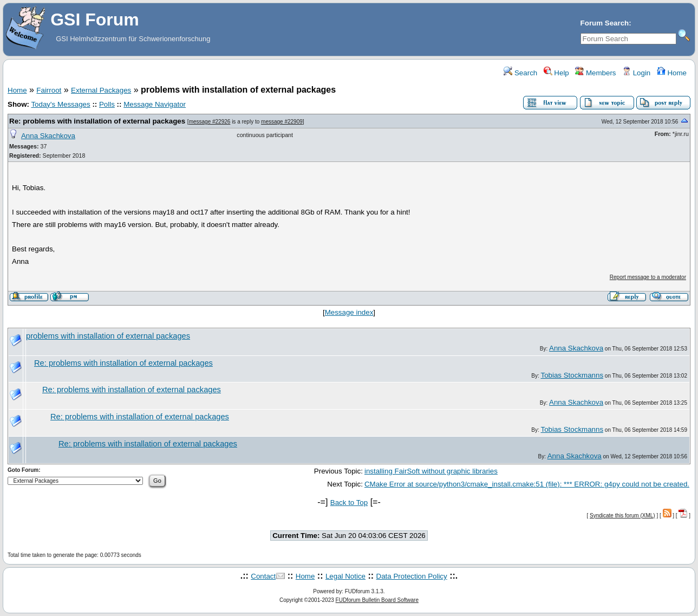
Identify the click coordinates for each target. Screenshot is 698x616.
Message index (349, 312)
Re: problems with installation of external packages (97, 121)
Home (672, 73)
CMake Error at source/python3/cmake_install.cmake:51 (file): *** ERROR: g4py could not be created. (527, 484)
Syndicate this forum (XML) (622, 516)
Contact (263, 576)
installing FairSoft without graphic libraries (431, 471)
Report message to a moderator (648, 277)
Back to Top (349, 502)
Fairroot (49, 90)
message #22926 (210, 122)
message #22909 (282, 122)
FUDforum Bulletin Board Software (377, 600)
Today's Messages (60, 104)
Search (520, 73)
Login (636, 73)
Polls (107, 104)
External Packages (101, 90)
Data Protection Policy (412, 576)
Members (595, 73)
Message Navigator (155, 104)
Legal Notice (345, 576)
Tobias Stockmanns (572, 375)
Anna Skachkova (48, 136)
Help (556, 73)
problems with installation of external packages (108, 336)
